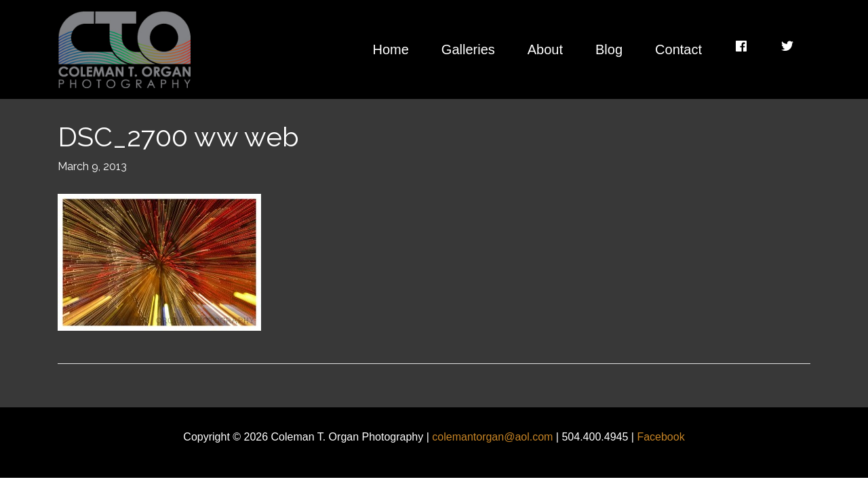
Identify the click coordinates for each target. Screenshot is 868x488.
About (545, 49)
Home (390, 49)
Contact (678, 49)
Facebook (660, 437)
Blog (609, 49)
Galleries (468, 49)
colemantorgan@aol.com (492, 437)
